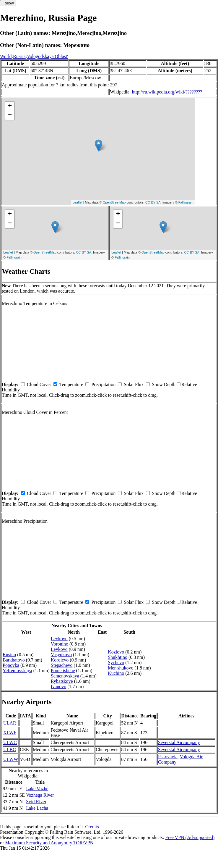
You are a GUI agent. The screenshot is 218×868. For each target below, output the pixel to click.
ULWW (11, 759)
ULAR (10, 723)
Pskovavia (168, 757)
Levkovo (59, 639)
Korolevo (60, 660)
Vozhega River (40, 795)
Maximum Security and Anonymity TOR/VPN (49, 843)
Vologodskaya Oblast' (47, 56)
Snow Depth (164, 384)
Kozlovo (116, 652)
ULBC (10, 750)
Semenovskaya (65, 676)
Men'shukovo (121, 668)
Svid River (36, 802)
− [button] (10, 115)
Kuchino (116, 673)
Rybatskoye (62, 681)
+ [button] (10, 106)
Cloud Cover (39, 384)
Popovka (11, 665)
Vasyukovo (61, 655)
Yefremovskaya (17, 671)
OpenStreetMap (114, 202)
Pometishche (63, 671)
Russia (19, 56)
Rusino (9, 655)
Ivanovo (58, 687)
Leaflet (78, 202)
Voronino (60, 644)
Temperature (71, 384)
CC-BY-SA (153, 202)
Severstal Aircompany (179, 742)
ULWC (10, 742)
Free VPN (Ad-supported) (190, 837)
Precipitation (103, 384)
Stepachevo (62, 665)
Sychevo (116, 663)
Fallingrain (186, 202)
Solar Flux (134, 384)
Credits (92, 827)
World (6, 56)
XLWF (10, 733)
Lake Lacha (37, 808)
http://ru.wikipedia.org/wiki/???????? (167, 92)
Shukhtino (118, 657)
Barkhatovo (14, 660)
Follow (8, 3)
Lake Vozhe (37, 789)
